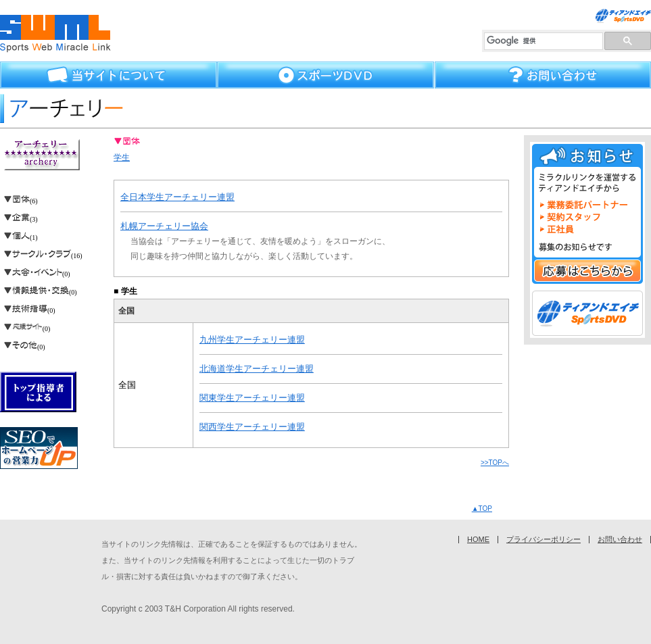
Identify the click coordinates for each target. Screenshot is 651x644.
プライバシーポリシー (544, 539)
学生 (122, 157)
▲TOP (482, 509)
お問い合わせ (542, 75)
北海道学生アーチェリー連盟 (257, 369)
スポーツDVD (325, 75)
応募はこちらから (587, 271)
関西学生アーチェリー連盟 (252, 427)
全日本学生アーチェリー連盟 (177, 197)
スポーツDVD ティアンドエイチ (587, 313)
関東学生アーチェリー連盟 (252, 398)
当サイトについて (108, 75)
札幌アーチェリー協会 (164, 226)
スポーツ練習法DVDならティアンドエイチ (623, 16)
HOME (478, 539)
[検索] (544, 41)
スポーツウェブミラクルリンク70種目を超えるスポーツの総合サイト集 (55, 34)
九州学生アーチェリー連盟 (252, 340)
